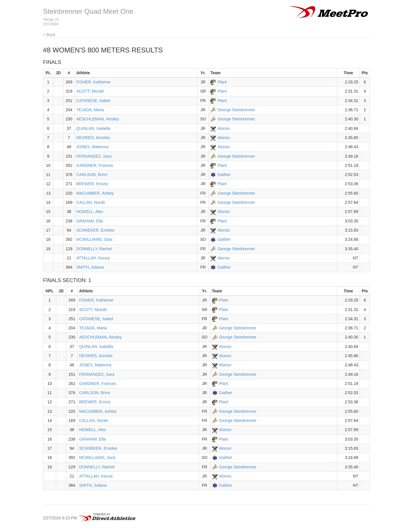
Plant (222, 82)
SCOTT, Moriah (90, 91)
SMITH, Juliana (90, 267)
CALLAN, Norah (91, 202)
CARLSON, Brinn (92, 175)
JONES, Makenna (92, 147)
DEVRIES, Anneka (93, 138)
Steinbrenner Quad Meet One (88, 11)
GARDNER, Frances (95, 165)
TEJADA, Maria (90, 110)
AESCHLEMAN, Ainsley (98, 119)
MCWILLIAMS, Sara (94, 239)
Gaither (224, 175)
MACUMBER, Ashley (95, 193)
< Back (49, 35)
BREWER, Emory (92, 184)
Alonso (224, 128)
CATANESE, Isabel (93, 101)
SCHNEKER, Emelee (95, 230)
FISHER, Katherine (93, 82)
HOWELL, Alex (90, 212)
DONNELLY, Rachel (94, 249)
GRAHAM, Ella (90, 221)
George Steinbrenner (236, 110)
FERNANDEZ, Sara (94, 156)
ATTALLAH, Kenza (93, 258)
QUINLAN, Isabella (93, 128)
